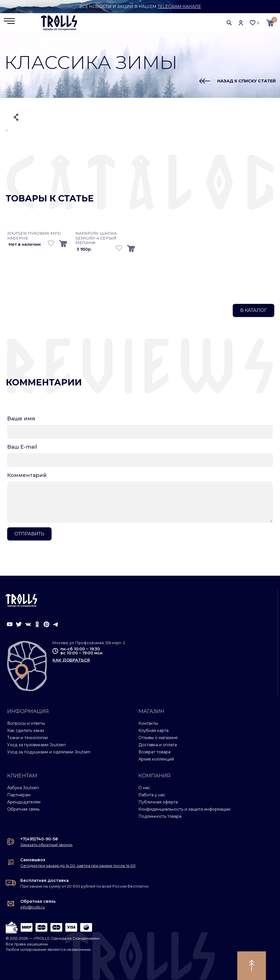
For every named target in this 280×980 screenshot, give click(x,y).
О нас (144, 788)
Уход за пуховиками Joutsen (36, 745)
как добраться (71, 660)
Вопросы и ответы (26, 723)
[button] (229, 23)
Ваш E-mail (22, 447)
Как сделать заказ (26, 730)
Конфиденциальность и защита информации (184, 809)
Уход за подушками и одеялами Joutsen (49, 752)
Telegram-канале (179, 7)
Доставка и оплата (158, 745)
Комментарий (27, 475)
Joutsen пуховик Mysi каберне (34, 236)
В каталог (253, 310)
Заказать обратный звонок (46, 845)
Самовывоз (33, 860)
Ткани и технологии (28, 738)
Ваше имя (21, 419)
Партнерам (19, 795)
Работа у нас (152, 795)
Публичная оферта (158, 802)
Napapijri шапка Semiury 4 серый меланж (96, 238)
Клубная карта (153, 730)
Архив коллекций (156, 759)
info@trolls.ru (33, 907)
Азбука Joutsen (23, 788)
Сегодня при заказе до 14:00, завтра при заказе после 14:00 (78, 866)
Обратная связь (23, 809)
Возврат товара (154, 752)
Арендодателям (24, 802)
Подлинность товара (160, 816)
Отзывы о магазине (158, 738)
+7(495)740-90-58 (39, 839)
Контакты (148, 723)
